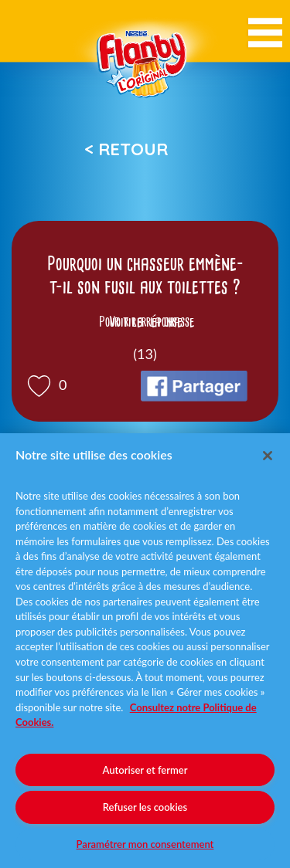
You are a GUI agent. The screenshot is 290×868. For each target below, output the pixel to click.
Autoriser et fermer (145, 770)
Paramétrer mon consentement (145, 844)
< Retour (126, 149)
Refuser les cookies (145, 807)
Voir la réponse (145, 322)
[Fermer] (268, 456)
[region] (145, 651)
